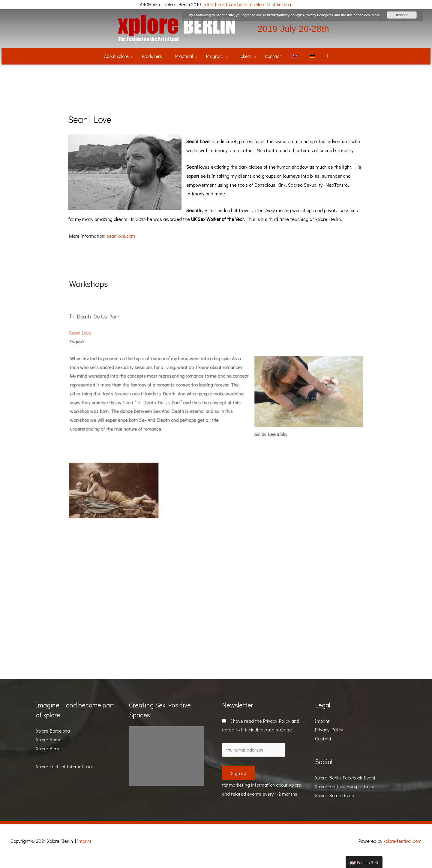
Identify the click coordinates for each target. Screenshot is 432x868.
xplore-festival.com (402, 851)
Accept (402, 15)
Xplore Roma (49, 749)
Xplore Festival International (65, 776)
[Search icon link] (329, 65)
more (376, 15)
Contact (323, 748)
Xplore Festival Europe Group (345, 796)
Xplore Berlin (49, 758)
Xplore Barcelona (53, 740)
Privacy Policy (278, 730)
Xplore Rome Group (334, 805)
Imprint (322, 730)
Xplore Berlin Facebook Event (345, 787)
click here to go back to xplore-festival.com (249, 4)
